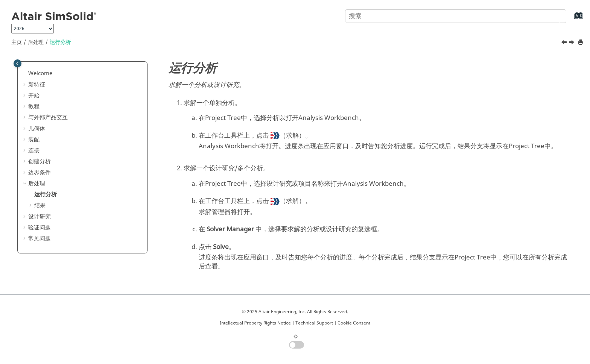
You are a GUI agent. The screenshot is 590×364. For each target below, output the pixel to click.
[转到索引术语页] (571, 19)
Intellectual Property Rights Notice (255, 323)
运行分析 (60, 42)
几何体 (37, 129)
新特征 (37, 85)
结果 (40, 205)
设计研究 (40, 217)
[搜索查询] (456, 16)
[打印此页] (581, 43)
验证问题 (40, 228)
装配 (34, 140)
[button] (25, 74)
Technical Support (314, 323)
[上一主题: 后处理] (565, 43)
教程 (34, 106)
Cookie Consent (354, 323)
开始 (34, 96)
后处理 (36, 42)
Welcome (40, 73)
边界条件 (40, 173)
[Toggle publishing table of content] (17, 63)
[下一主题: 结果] (572, 43)
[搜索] (554, 15)
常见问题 (40, 238)
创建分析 (40, 161)
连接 (34, 150)
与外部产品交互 (48, 117)
